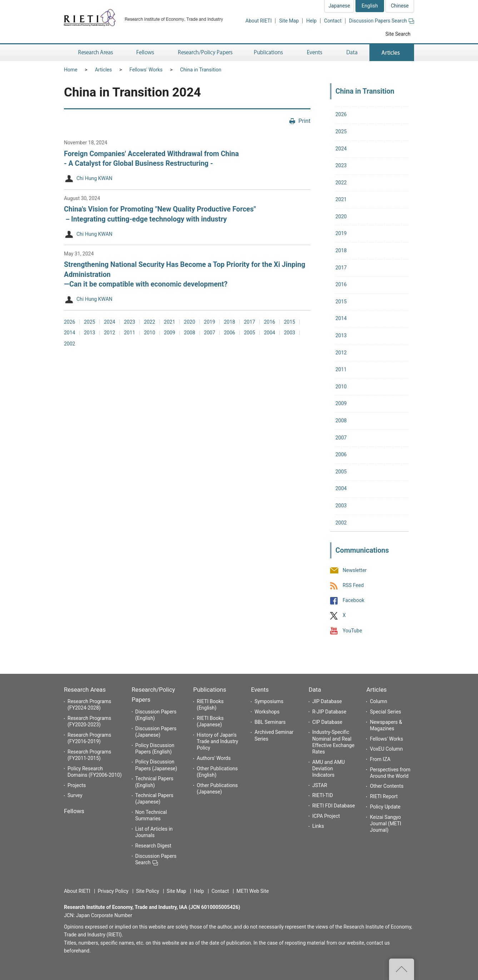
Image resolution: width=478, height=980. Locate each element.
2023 (130, 322)
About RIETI (258, 21)
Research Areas (85, 690)
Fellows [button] (145, 53)
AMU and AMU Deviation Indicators (328, 768)
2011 (130, 333)
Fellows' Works (146, 70)
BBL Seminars (270, 722)
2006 (230, 333)
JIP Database (327, 701)
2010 (150, 333)
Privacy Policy (113, 891)
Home (71, 70)
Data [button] (352, 53)
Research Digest (153, 846)
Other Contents (387, 786)
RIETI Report (384, 796)
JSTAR (320, 785)
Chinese (400, 6)
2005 (250, 333)
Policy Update (385, 807)
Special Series (385, 712)
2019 (210, 322)
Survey (75, 795)
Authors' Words (214, 758)
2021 (170, 322)
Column (378, 701)
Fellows (74, 811)
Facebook (353, 601)
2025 (89, 322)
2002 (69, 344)
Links (318, 826)
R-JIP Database (329, 712)
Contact (333, 21)
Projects (77, 785)
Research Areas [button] (94, 53)
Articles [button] (392, 53)
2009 (170, 333)
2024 (109, 322)
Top (402, 969)
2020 (190, 322)
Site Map (289, 21)
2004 (270, 333)
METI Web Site (253, 891)
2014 (69, 333)
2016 (270, 322)
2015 (290, 322)
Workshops (267, 712)
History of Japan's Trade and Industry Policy (218, 741)
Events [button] (315, 53)
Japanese (339, 6)
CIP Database (327, 722)
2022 (150, 322)
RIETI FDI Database (334, 806)
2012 (109, 333)
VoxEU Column (386, 749)
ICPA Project (326, 816)
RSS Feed (353, 585)
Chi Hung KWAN (94, 179)
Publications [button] (269, 53)
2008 (190, 333)
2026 (69, 322)
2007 (210, 333)
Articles (104, 70)
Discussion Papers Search (382, 21)
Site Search (398, 34)
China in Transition (201, 70)
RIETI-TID (323, 795)
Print (304, 121)
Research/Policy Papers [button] (205, 53)
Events (260, 690)
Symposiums (269, 701)
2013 (89, 333)
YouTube (352, 631)
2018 (230, 322)
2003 (290, 333)
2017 (250, 322)
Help (311, 21)
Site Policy (148, 891)
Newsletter (355, 570)
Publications (210, 690)
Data (315, 690)
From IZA (380, 759)
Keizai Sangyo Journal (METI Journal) (385, 824)
